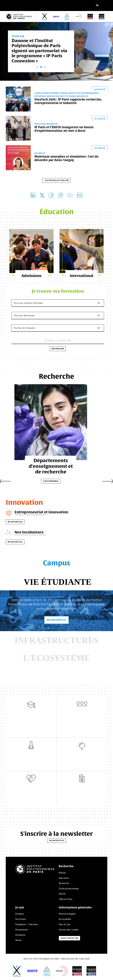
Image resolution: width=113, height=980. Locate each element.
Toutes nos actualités (57, 181)
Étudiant (20, 914)
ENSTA (62, 894)
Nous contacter (69, 939)
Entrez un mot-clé (58, 341)
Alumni (18, 941)
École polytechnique (69, 889)
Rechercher (58, 349)
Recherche (64, 884)
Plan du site (65, 925)
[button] (98, 6)
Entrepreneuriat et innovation (42, 513)
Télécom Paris (66, 900)
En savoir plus (15, 522)
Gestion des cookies (69, 930)
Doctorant (21, 920)
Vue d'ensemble (57, 477)
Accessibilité (65, 920)
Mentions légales (67, 914)
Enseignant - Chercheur (27, 925)
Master (62, 873)
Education (64, 878)
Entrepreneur (22, 930)
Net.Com (79, 959)
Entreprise (20, 936)
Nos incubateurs (29, 533)
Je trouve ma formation (58, 292)
